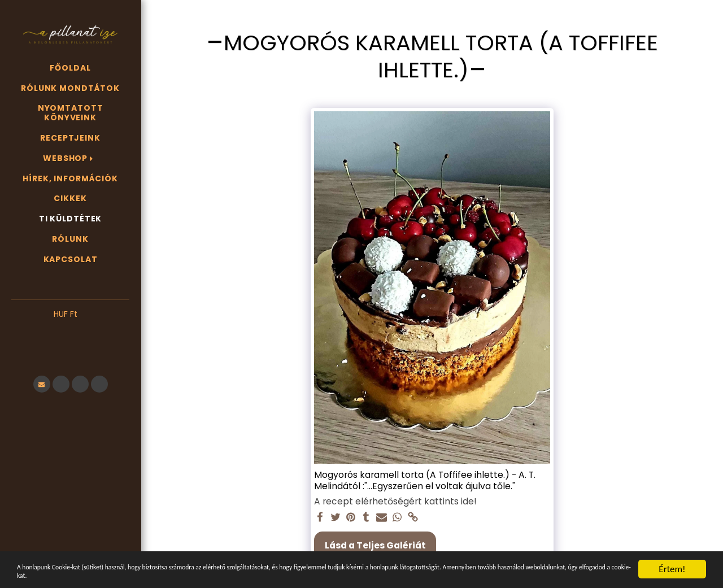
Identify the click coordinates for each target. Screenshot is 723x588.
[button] (70, 332)
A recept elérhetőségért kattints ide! (395, 502)
